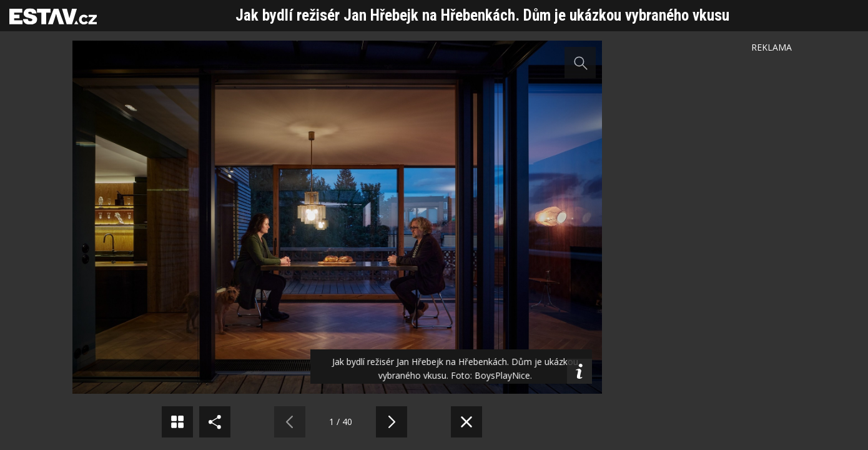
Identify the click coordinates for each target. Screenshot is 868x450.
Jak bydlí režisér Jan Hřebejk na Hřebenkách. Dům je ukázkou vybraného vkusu (482, 15)
